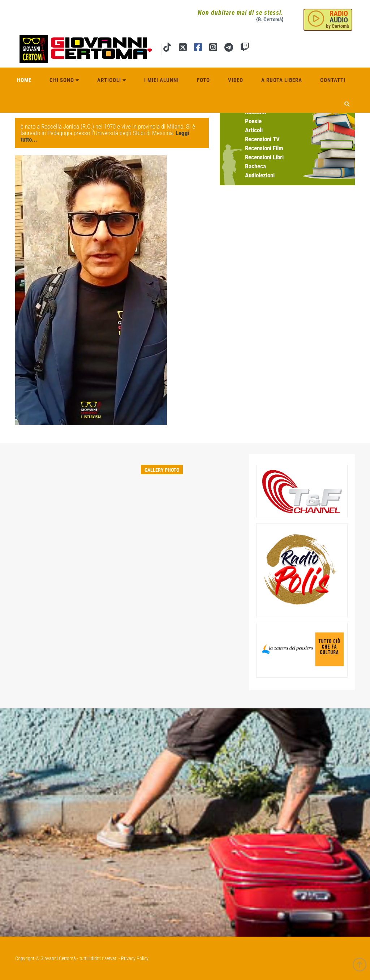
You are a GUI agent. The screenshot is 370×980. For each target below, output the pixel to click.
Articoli (112, 80)
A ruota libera (282, 80)
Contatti (333, 80)
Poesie (253, 121)
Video (236, 80)
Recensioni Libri (264, 157)
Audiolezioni (260, 175)
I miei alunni (162, 80)
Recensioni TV (262, 139)
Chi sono (64, 80)
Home (24, 80)
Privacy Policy (135, 958)
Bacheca (255, 166)
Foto (203, 80)
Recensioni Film (264, 148)
